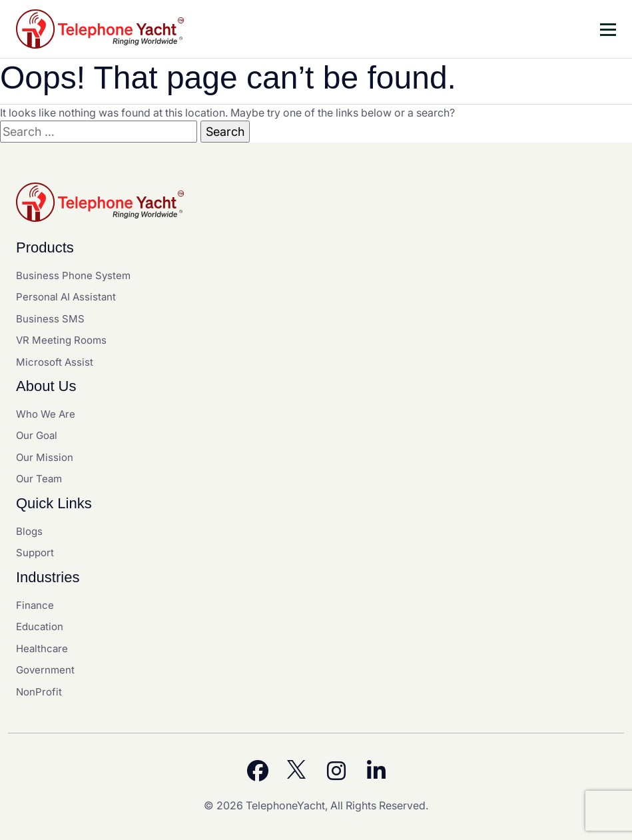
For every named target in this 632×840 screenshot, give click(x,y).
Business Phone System (73, 275)
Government (45, 670)
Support (35, 553)
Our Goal (37, 435)
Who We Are (46, 414)
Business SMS (50, 319)
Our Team (39, 479)
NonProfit (39, 692)
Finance (35, 605)
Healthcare (42, 648)
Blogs (29, 531)
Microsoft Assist (55, 362)
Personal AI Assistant (66, 297)
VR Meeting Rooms (61, 340)
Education (40, 627)
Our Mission (45, 457)
